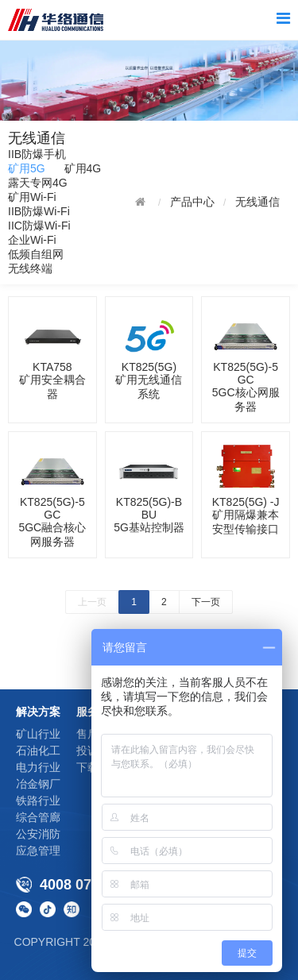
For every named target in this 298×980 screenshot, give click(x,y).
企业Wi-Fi (32, 240)
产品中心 (192, 202)
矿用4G (83, 168)
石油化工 (38, 750)
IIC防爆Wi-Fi (39, 226)
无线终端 (30, 268)
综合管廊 (38, 817)
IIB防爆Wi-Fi (39, 211)
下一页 (206, 602)
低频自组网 (36, 254)
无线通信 (257, 202)
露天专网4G (38, 183)
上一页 (92, 602)
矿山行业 (38, 734)
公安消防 (38, 834)
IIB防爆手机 (37, 154)
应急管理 (38, 851)
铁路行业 (38, 801)
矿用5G (27, 168)
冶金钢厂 (38, 784)
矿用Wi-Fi (32, 197)
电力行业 (38, 767)
